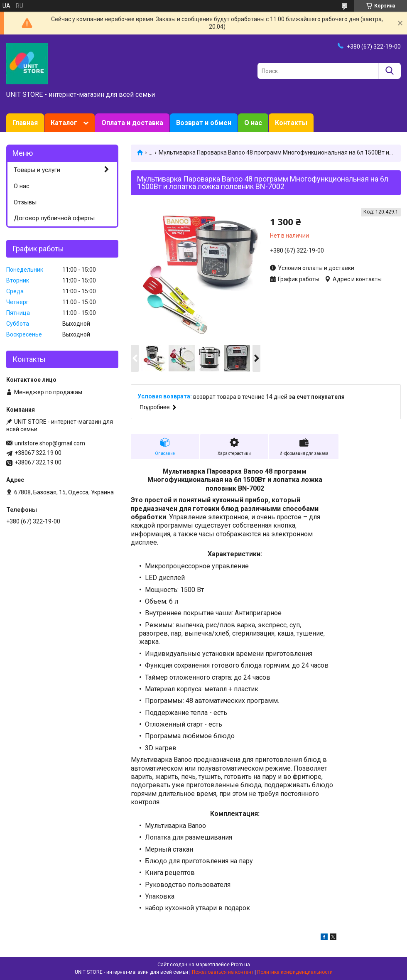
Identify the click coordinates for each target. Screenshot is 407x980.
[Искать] (389, 71)
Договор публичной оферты (54, 218)
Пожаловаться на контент (223, 972)
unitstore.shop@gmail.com (50, 443)
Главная (25, 123)
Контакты (291, 123)
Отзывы (25, 202)
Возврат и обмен (204, 123)
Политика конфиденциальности (295, 972)
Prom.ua (240, 965)
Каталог (64, 123)
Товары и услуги (37, 170)
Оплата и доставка (132, 123)
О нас (253, 123)
